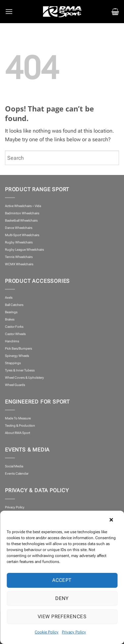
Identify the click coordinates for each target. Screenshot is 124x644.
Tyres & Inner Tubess (20, 370)
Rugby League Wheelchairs (24, 250)
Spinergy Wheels (17, 356)
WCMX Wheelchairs (19, 264)
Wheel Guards (15, 385)
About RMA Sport (18, 433)
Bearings (11, 312)
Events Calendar (17, 473)
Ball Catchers (14, 305)
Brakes (10, 319)
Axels (9, 298)
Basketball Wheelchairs (21, 220)
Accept (62, 580)
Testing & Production (20, 426)
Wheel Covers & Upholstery (24, 378)
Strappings (13, 363)
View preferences (62, 617)
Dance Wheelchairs (19, 228)
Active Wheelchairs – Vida (23, 206)
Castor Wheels (15, 334)
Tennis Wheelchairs (19, 257)
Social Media (14, 466)
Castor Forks (14, 327)
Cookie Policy (47, 632)
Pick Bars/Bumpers (19, 348)
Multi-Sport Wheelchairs (22, 235)
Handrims (12, 341)
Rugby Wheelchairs (19, 242)
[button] (114, 519)
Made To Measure (18, 418)
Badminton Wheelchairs (22, 213)
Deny (62, 598)
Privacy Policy (74, 632)
